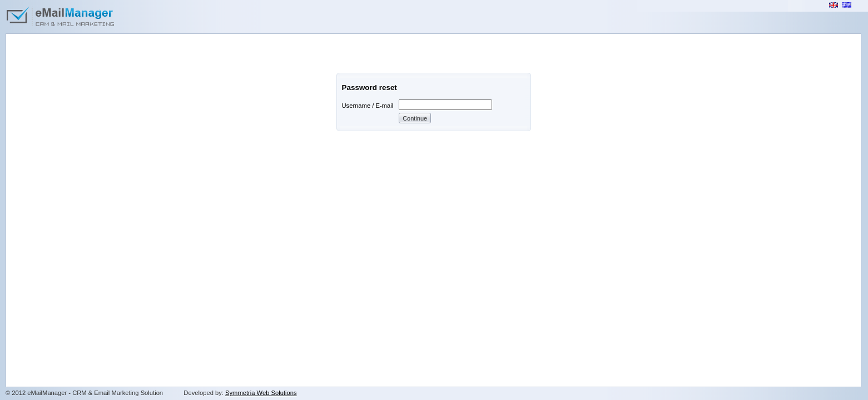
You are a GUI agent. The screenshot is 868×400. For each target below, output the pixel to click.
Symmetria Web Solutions (261, 393)
